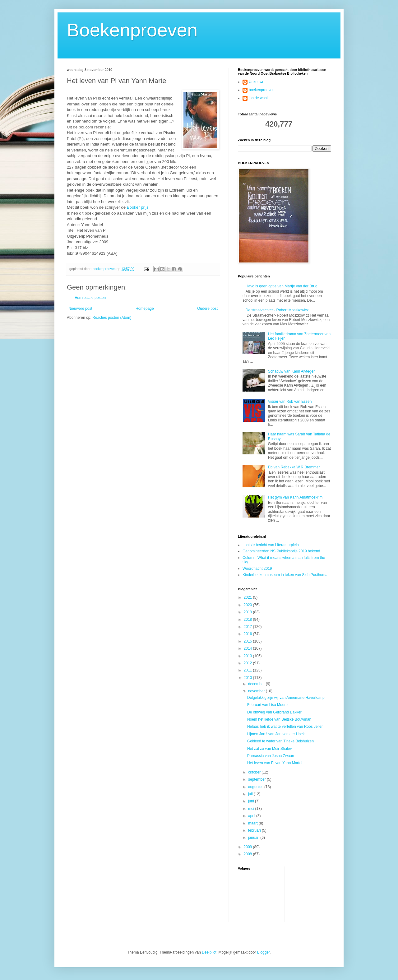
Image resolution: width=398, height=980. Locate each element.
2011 (248, 670)
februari (255, 830)
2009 (248, 847)
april (252, 816)
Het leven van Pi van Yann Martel (275, 763)
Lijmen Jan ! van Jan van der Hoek (276, 734)
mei (252, 809)
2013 (248, 656)
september (257, 779)
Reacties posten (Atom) (112, 318)
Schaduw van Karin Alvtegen (292, 371)
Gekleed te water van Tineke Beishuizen (280, 741)
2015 (248, 641)
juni (252, 801)
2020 (248, 605)
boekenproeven (262, 90)
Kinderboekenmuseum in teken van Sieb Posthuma (285, 575)
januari (254, 838)
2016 (248, 634)
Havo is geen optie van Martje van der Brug (282, 286)
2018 (248, 620)
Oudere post (207, 309)
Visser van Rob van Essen (290, 402)
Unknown (257, 82)
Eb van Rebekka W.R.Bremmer (294, 467)
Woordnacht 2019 (257, 569)
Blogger (264, 952)
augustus (256, 787)
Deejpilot (209, 952)
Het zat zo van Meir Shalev (269, 749)
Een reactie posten (90, 298)
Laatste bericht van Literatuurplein (271, 545)
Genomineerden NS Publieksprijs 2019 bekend (281, 551)
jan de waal (258, 98)
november (257, 691)
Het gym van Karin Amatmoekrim (295, 497)
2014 (248, 648)
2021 (248, 597)
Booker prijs (138, 207)
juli (251, 794)
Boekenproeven (132, 30)
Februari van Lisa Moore (267, 705)
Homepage (145, 309)
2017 (248, 627)
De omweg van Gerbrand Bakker (274, 712)
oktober (255, 772)
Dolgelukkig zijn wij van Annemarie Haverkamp (286, 698)
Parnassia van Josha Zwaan (271, 756)
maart (253, 823)
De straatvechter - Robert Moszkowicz (277, 310)
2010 (248, 678)
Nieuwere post (80, 309)
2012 (248, 663)
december (257, 684)
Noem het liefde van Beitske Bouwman (279, 719)
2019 (248, 612)
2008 (248, 854)
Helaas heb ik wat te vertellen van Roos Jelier (285, 727)
